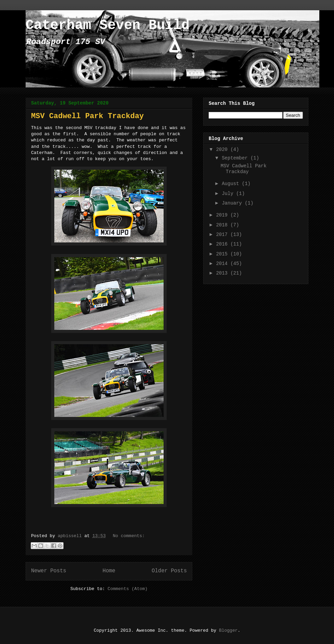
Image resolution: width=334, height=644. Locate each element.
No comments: (129, 536)
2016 (223, 244)
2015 (223, 254)
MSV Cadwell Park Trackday (87, 116)
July (229, 194)
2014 (223, 264)
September (236, 158)
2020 (223, 150)
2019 (223, 215)
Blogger (228, 631)
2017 (223, 235)
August (232, 184)
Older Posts (169, 571)
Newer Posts (49, 571)
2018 (223, 225)
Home (109, 571)
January (233, 203)
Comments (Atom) (128, 589)
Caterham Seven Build (108, 25)
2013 (223, 273)
